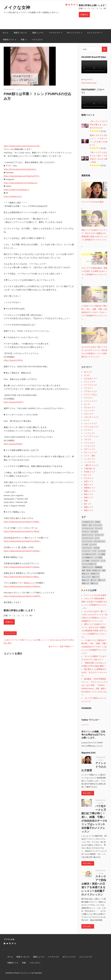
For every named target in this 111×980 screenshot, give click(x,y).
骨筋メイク (89, 510)
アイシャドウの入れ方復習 (95, 595)
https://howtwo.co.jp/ (13, 196)
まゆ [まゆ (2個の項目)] (90, 525)
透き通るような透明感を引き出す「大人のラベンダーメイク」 (94, 672)
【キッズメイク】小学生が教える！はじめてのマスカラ (98, 125)
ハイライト (89, 430)
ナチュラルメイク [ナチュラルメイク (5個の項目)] (99, 541)
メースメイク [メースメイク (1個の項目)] (95, 561)
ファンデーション (91, 436)
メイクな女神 (17, 8)
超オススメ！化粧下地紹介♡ (61, 646)
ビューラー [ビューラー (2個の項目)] (93, 545)
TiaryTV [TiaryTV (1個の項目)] (85, 525)
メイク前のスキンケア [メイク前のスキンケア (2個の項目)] (89, 554)
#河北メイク (29, 583)
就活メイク (89, 485)
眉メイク (88, 504)
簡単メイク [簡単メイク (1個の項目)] (102, 580)
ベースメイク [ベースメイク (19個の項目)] (86, 551)
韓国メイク (89, 507)
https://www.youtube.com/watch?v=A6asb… (22, 567)
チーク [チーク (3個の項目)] (97, 538)
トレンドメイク (95, 33)
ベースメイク (56, 33)
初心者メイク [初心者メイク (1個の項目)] (97, 570)
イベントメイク (90, 401)
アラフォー (89, 398)
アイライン (89, 388)
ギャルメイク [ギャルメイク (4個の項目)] (99, 535)
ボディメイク (90, 449)
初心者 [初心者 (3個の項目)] (89, 570)
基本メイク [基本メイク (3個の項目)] (86, 574)
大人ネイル (89, 478)
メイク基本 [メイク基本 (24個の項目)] (98, 557)
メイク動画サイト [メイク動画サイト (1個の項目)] (88, 557)
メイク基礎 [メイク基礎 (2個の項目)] (86, 561)
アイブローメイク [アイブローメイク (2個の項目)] (88, 528)
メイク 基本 (90, 456)
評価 (81, 8)
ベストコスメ (37, 39)
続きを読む (87, 793)
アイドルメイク (90, 385)
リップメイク (90, 462)
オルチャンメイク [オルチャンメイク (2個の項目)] (88, 535)
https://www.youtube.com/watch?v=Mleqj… (22, 577)
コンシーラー (90, 411)
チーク (87, 420)
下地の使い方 (90, 468)
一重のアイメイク (91, 465)
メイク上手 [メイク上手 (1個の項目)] (102, 551)
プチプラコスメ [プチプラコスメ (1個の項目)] (87, 548)
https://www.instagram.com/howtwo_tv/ (21, 183)
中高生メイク (90, 472)
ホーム (6, 33)
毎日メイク (89, 494)
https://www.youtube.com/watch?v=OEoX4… (22, 541)
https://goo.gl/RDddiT (13, 444)
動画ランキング (20, 33)
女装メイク (89, 481)
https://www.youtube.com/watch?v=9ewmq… (22, 586)
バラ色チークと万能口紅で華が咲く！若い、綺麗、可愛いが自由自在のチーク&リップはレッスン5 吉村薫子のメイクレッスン (94, 647)
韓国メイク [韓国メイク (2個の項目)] (86, 583)
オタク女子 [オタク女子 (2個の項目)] (94, 532)
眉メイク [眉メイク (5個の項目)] (94, 580)
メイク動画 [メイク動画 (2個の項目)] (101, 554)
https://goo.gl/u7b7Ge (13, 360)
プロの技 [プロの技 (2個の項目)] (96, 548)
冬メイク (88, 475)
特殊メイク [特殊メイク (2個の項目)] (86, 580)
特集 (24, 39)
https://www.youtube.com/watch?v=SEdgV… (22, 551)
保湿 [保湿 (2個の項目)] (83, 570)
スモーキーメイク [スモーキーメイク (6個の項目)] (88, 538)
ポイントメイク (75, 33)
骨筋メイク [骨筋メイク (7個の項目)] (94, 583)
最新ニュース (38, 33)
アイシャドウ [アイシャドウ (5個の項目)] (97, 525)
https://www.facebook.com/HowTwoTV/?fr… (22, 176)
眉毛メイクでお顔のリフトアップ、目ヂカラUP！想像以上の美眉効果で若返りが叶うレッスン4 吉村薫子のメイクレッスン (94, 631)
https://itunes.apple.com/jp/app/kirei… (20, 169)
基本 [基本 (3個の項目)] (104, 570)
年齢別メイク (10, 39)
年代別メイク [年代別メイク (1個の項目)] (95, 574)
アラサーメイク (90, 391)
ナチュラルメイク (91, 427)
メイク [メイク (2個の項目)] (94, 551)
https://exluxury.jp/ (89, 83)
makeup (19, 89)
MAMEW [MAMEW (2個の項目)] (98, 522)
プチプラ (88, 439)
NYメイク (88, 372)
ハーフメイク (90, 433)
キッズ (87, 404)
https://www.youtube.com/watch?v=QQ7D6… (22, 596)
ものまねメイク (90, 378)
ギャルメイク (90, 407)
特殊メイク (89, 497)
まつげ (87, 375)
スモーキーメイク (91, 417)
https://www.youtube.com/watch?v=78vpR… (22, 531)
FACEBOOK (86, 708)
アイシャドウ (90, 382)
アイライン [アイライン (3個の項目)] (86, 532)
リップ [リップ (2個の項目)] (103, 561)
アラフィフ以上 (90, 395)
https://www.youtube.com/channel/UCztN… (22, 146)
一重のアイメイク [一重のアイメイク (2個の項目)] (88, 567)
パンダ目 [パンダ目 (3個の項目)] (85, 545)
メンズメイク (90, 459)
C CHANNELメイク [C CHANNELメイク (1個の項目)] (88, 522)
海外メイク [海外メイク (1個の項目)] (96, 577)
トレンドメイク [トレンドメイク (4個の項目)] (87, 541)
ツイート (85, 725)
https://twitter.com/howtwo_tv (16, 190)
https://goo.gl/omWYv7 (14, 402)
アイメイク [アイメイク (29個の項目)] (98, 528)
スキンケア (89, 414)
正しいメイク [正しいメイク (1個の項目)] (86, 577)
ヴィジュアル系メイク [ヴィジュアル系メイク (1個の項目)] (89, 564)
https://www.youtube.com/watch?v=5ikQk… (22, 522)
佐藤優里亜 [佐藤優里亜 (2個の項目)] (98, 567)
